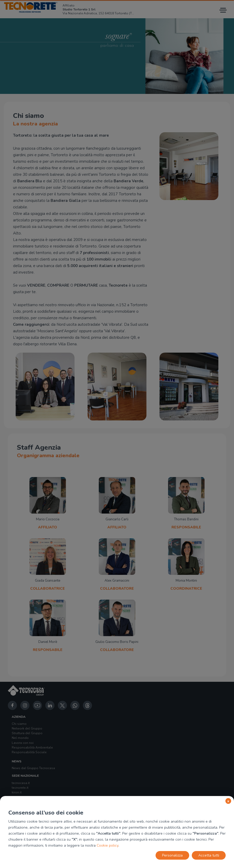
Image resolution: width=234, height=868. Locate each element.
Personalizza (172, 855)
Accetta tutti (209, 855)
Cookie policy (107, 845)
